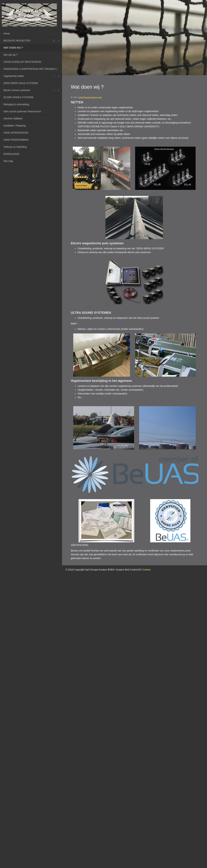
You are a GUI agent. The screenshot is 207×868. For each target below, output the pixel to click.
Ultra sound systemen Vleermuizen (22, 111)
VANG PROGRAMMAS (16, 140)
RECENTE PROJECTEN (17, 41)
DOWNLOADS (11, 154)
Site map (8, 161)
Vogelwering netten (14, 76)
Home (7, 34)
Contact (146, 570)
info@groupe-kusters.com (90, 97)
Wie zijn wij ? (10, 55)
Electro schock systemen (17, 90)
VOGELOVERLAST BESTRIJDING (22, 62)
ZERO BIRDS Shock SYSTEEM (21, 83)
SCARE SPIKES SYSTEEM (18, 97)
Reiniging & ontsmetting (16, 104)
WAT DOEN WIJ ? (13, 48)
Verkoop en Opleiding (15, 147)
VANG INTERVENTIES (16, 133)
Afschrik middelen (13, 119)
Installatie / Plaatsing (15, 126)
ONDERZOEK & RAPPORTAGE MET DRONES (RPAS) (33, 69)
